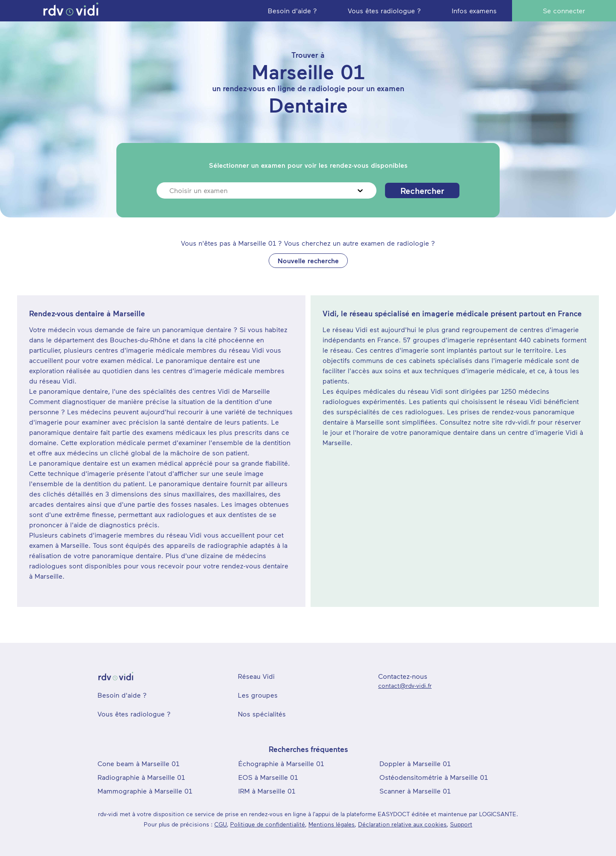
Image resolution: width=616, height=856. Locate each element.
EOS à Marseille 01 (268, 777)
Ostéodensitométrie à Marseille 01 (434, 777)
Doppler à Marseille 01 (415, 763)
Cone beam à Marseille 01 (138, 763)
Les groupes (258, 695)
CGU (221, 824)
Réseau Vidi (256, 676)
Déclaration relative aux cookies (402, 824)
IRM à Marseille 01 (267, 791)
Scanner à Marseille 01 (415, 791)
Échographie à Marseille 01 (281, 763)
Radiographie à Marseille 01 (141, 777)
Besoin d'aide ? (122, 695)
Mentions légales (332, 824)
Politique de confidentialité (268, 824)
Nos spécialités (262, 714)
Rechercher (422, 190)
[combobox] (170, 190)
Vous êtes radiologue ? (134, 714)
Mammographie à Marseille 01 (145, 791)
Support (461, 824)
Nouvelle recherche (308, 260)
